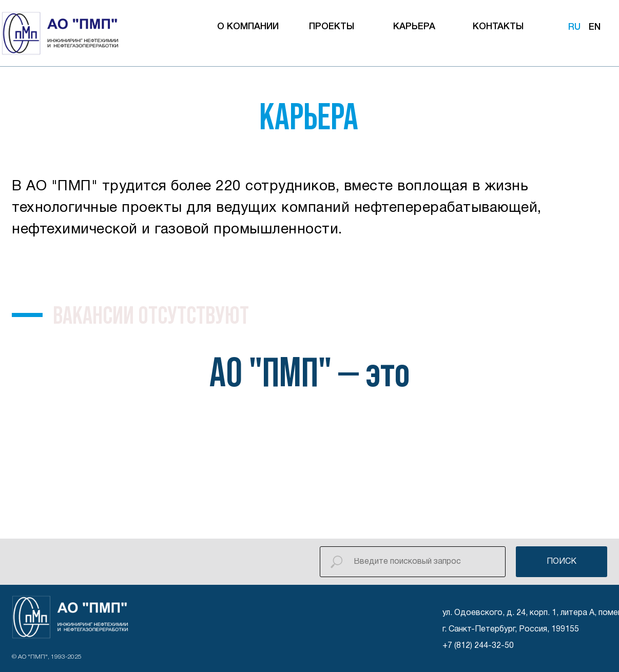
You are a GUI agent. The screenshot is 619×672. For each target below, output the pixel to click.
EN (595, 27)
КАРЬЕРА (414, 27)
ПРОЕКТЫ (332, 27)
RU (574, 27)
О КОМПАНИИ (248, 27)
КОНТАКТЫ (498, 27)
